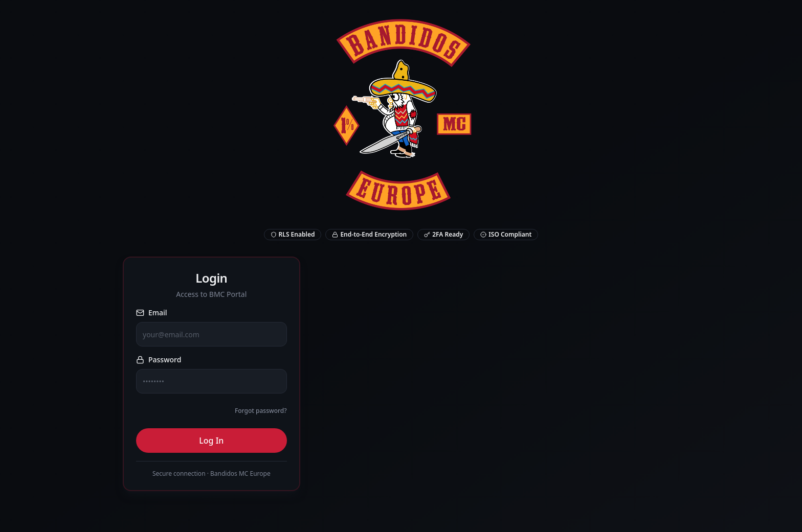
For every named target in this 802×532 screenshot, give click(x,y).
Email (152, 313)
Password (159, 360)
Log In (211, 441)
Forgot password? (261, 411)
